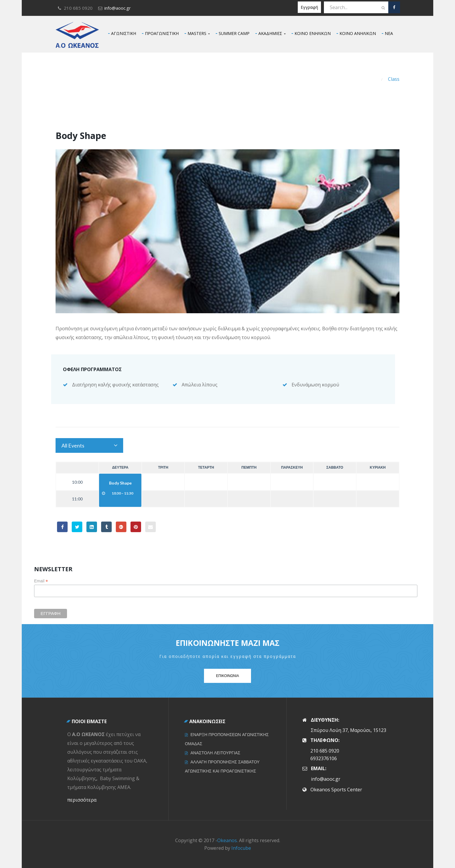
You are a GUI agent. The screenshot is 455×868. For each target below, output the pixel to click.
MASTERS (199, 33)
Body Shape (120, 483)
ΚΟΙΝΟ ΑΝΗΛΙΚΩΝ (358, 33)
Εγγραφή (309, 7)
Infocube (241, 848)
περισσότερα (82, 800)
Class (394, 79)
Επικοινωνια (227, 676)
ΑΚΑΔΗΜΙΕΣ (272, 33)
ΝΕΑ (389, 33)
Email (41, 581)
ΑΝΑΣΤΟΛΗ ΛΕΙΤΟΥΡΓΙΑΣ (215, 753)
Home (369, 79)
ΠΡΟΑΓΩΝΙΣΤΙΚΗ (162, 33)
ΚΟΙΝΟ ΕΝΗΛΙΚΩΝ (313, 33)
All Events (73, 445)
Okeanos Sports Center (336, 790)
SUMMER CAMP (234, 33)
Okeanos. (227, 840)
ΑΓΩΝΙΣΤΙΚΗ (124, 33)
